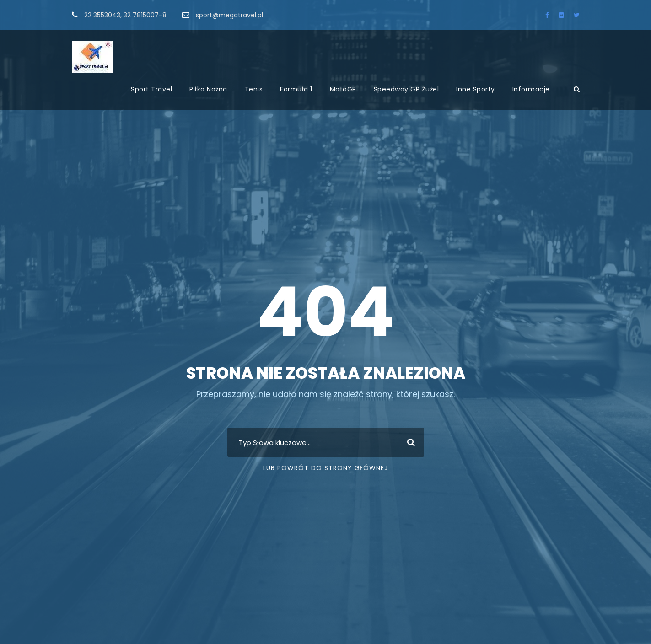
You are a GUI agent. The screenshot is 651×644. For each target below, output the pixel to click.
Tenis (254, 89)
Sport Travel (151, 89)
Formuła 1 (296, 89)
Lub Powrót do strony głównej (325, 468)
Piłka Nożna (208, 89)
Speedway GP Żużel (406, 89)
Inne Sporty (476, 89)
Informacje (531, 89)
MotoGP (343, 89)
